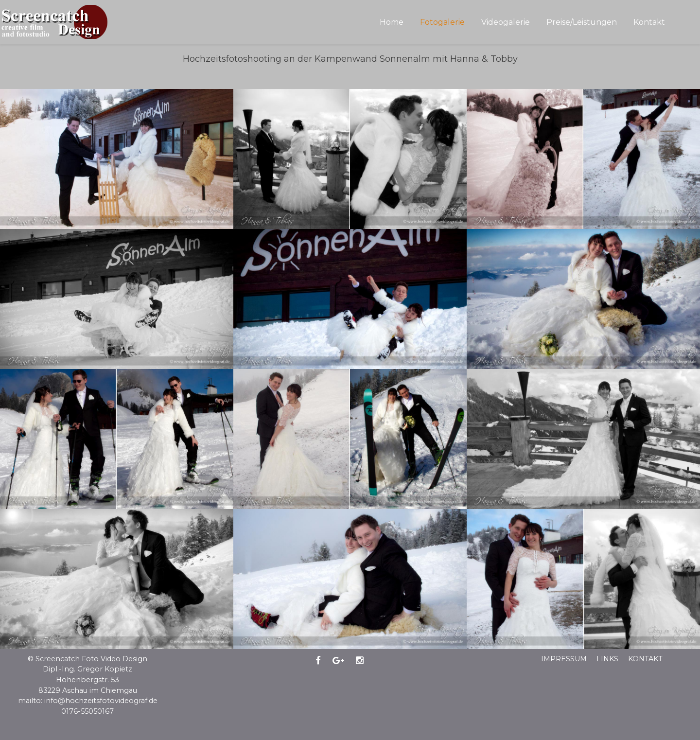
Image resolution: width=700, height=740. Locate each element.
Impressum (564, 659)
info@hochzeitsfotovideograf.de (101, 701)
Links (607, 659)
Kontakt (645, 659)
